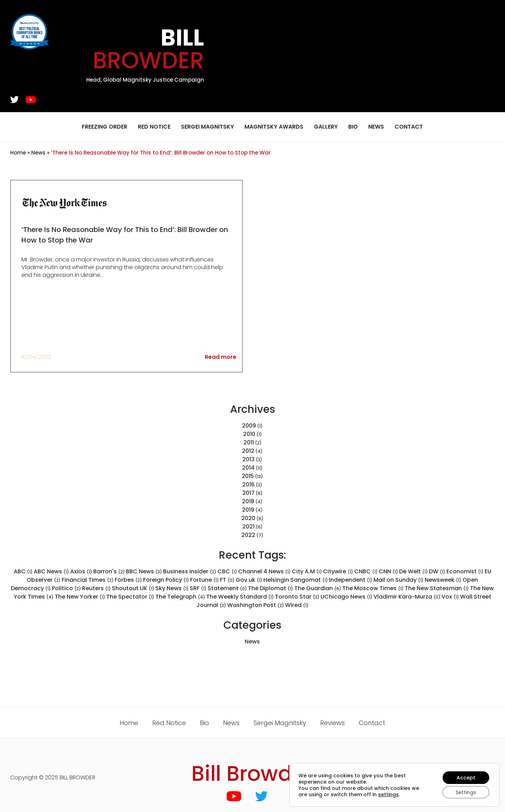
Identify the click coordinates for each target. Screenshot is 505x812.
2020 (248, 518)
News (376, 127)
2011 (249, 442)
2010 (249, 434)
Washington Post (256, 605)
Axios (81, 571)
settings (388, 794)
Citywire (338, 571)
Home (18, 153)
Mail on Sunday (399, 580)
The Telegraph (180, 597)
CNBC (366, 571)
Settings (466, 792)
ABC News (51, 571)
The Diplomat (271, 588)
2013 (248, 459)
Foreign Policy (166, 580)
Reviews (332, 723)
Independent (351, 580)
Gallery (326, 127)
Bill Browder (252, 773)
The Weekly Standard (240, 597)
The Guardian (318, 588)
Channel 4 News (264, 571)
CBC (227, 571)
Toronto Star (297, 597)
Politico (66, 588)
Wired (297, 605)
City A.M (307, 571)
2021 (248, 527)
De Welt (413, 571)
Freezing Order (105, 127)
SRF (198, 588)
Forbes (128, 580)
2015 (248, 476)
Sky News (172, 588)
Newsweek (443, 580)
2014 (248, 468)
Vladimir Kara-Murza (407, 597)
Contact (409, 127)
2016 (248, 485)
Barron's (109, 571)
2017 (248, 493)
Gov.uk (249, 580)
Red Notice (154, 127)
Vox (450, 597)
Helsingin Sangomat (296, 580)
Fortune (204, 580)
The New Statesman (437, 588)
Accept (466, 777)
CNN (388, 571)
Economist (465, 571)
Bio (353, 127)
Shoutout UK (133, 588)
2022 (248, 535)
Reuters (96, 588)
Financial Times (88, 580)
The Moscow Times (373, 588)
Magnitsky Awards (274, 127)
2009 (249, 426)
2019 (248, 510)
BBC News (144, 571)
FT (227, 580)
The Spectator (130, 597)
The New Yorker (80, 597)
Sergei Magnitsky (207, 127)
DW (437, 571)
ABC (23, 571)
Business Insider (190, 571)
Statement (227, 588)
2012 (248, 451)
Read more (221, 357)
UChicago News (346, 597)
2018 (248, 501)
